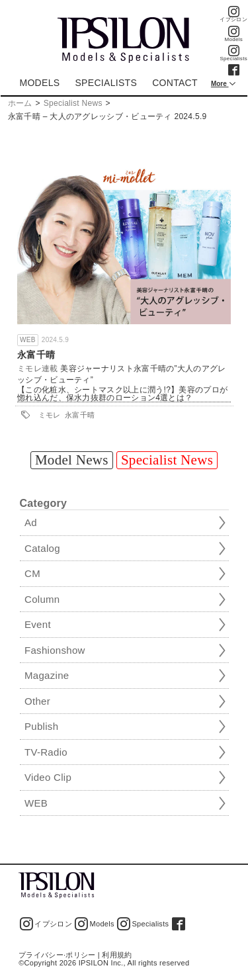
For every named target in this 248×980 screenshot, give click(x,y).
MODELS (39, 83)
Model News (72, 460)
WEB (28, 340)
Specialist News (73, 103)
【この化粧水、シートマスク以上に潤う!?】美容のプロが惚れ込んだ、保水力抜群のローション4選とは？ (122, 394)
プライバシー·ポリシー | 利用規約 (75, 955)
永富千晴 (36, 355)
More (220, 84)
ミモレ (50, 415)
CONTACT (175, 83)
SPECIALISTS (106, 83)
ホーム (20, 103)
